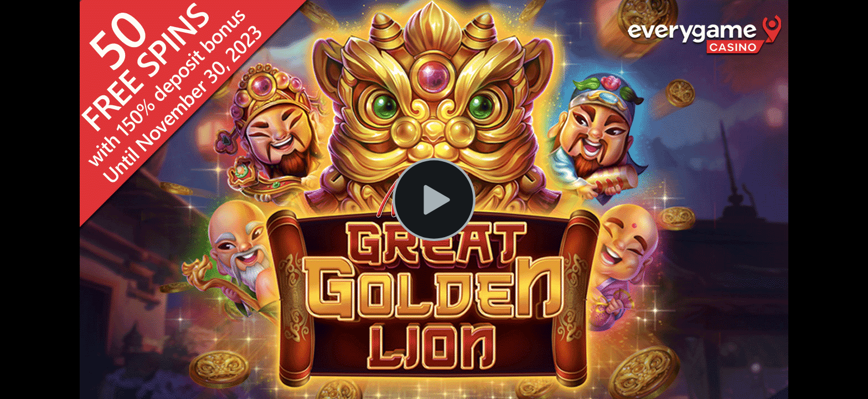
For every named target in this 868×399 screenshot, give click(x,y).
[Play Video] (434, 199)
